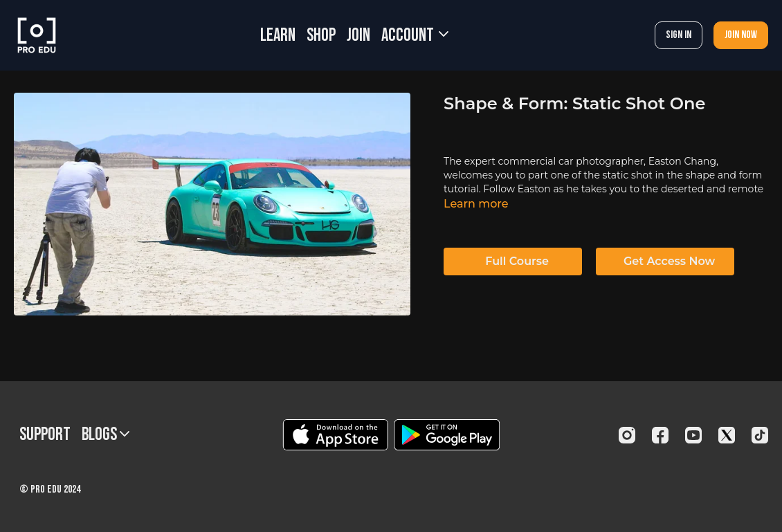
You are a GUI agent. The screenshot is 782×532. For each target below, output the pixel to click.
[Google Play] (447, 435)
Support (45, 435)
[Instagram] (627, 435)
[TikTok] (760, 435)
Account (415, 36)
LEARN (278, 36)
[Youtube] (693, 435)
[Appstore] (335, 435)
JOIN (358, 36)
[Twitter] (727, 435)
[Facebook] (660, 435)
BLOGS (106, 435)
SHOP (321, 36)
